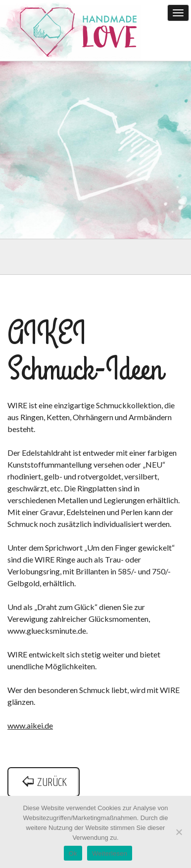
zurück (44, 783)
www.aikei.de (30, 725)
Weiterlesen (110, 853)
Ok (73, 853)
